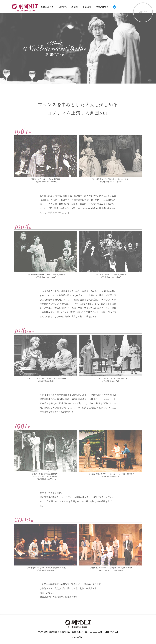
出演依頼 (87, 7)
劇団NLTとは (47, 7)
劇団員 (75, 7)
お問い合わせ (102, 7)
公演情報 (62, 7)
